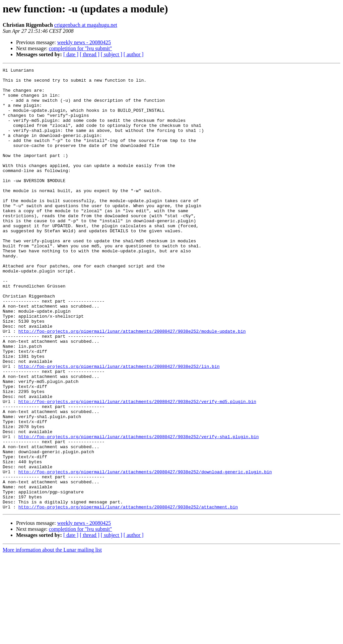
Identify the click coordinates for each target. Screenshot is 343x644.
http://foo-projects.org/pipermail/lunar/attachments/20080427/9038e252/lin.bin (119, 426)
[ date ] (71, 54)
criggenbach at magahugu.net (86, 25)
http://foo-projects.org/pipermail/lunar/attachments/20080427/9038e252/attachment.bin (128, 595)
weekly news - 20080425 (84, 42)
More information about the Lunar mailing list (52, 638)
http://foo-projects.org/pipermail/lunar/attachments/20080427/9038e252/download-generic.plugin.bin (145, 553)
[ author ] (134, 54)
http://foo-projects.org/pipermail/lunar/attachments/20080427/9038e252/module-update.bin (132, 384)
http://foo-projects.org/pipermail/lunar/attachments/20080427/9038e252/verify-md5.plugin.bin (137, 469)
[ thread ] (90, 54)
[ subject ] (112, 54)
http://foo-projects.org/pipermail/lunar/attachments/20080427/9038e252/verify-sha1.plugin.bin (139, 511)
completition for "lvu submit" (81, 48)
